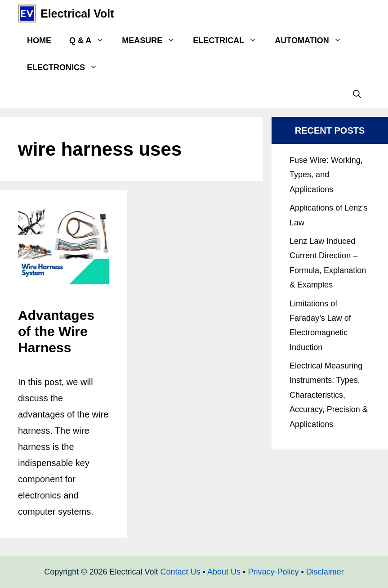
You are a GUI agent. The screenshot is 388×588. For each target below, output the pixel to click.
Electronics (67, 67)
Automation (312, 40)
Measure (153, 40)
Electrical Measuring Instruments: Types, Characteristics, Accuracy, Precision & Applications (329, 395)
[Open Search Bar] (357, 94)
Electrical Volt (77, 13)
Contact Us (181, 572)
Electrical (229, 40)
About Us (224, 572)
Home (39, 40)
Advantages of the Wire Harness (56, 331)
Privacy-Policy (273, 572)
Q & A (91, 40)
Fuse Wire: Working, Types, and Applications (326, 175)
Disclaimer (325, 572)
